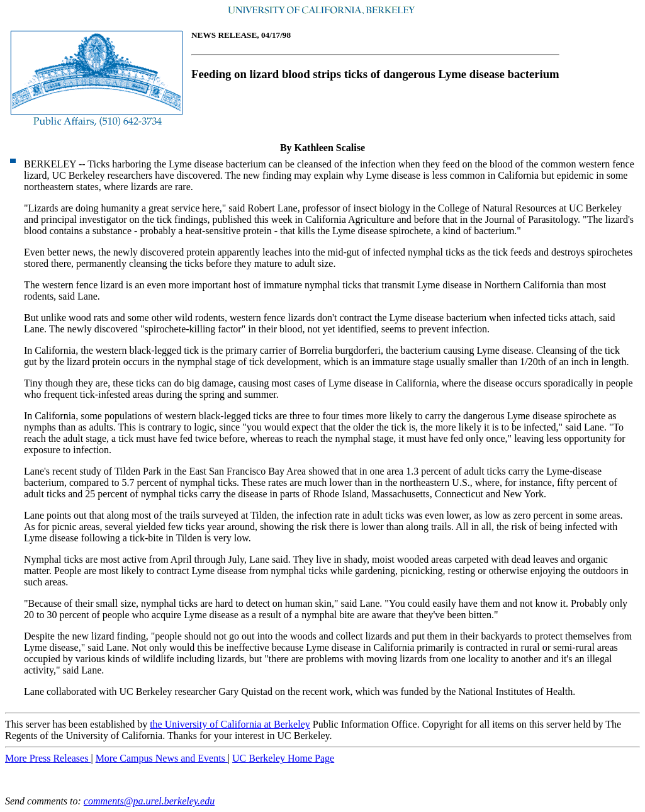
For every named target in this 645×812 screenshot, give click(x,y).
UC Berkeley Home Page (283, 758)
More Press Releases (48, 758)
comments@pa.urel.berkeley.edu (149, 801)
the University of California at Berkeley (230, 724)
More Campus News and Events (162, 758)
